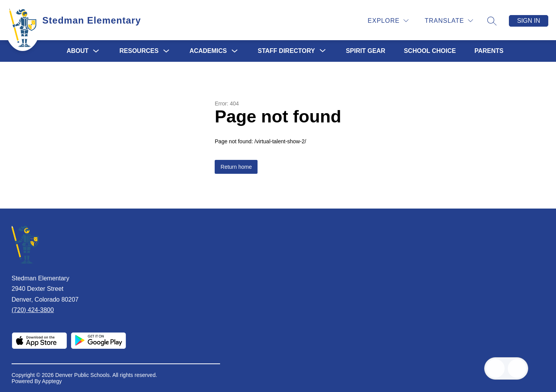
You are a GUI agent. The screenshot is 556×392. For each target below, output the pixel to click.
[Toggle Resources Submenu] (166, 51)
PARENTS (489, 51)
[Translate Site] (449, 21)
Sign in (529, 21)
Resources (139, 51)
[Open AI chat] (517, 368)
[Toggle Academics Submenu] (235, 51)
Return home (236, 167)
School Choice (430, 51)
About (77, 51)
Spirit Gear (366, 51)
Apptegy (52, 381)
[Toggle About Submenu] (96, 51)
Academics (208, 51)
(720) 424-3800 (33, 310)
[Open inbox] (495, 368)
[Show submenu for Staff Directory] (286, 51)
